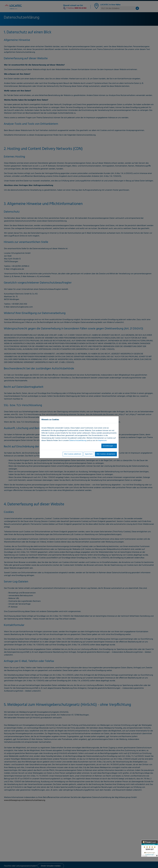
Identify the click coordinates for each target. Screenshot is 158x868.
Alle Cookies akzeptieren (106, 454)
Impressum (102, 441)
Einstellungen (108, 446)
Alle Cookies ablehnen (73, 454)
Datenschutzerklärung (78, 441)
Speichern (89, 454)
